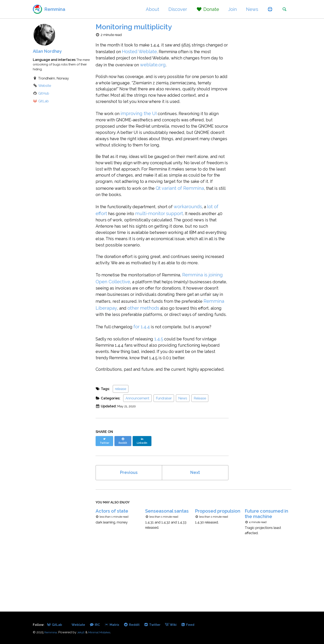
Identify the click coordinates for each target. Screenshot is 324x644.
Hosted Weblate (168, 52)
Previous (129, 519)
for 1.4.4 (146, 363)
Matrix (115, 625)
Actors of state (112, 560)
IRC (97, 625)
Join (230, 9)
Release (200, 446)
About (150, 9)
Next (195, 519)
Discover (175, 9)
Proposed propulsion (218, 560)
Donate (205, 9)
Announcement (137, 446)
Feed (194, 625)
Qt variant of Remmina (128, 208)
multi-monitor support (163, 228)
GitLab (55, 625)
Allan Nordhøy (49, 51)
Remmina (55, 9)
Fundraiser (164, 446)
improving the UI (142, 119)
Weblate (80, 625)
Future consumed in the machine (266, 562)
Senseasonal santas (167, 560)
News (249, 9)
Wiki (177, 625)
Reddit (135, 625)
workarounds (197, 221)
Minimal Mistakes (103, 632)
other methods (111, 344)
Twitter (157, 625)
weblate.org (204, 66)
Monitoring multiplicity (134, 27)
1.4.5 (165, 376)
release (121, 437)
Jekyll (83, 632)
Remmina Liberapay (184, 337)
